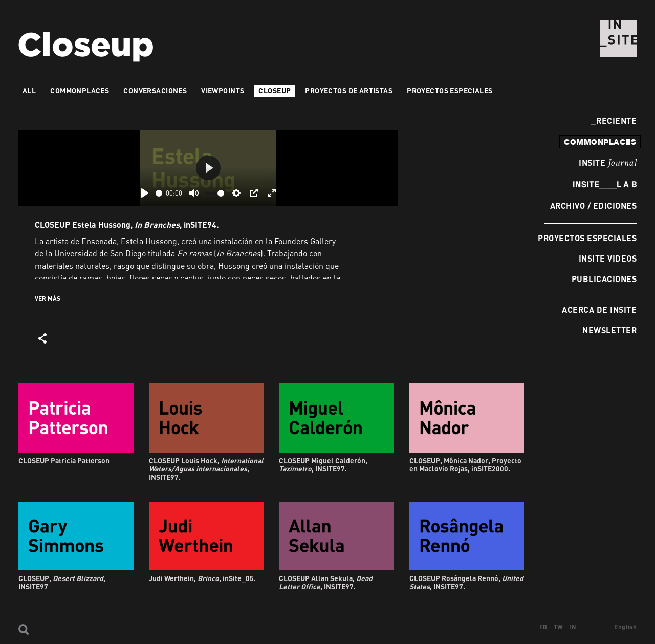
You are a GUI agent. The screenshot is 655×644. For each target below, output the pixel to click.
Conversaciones (155, 90)
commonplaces (600, 142)
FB (543, 627)
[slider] (159, 193)
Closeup (275, 90)
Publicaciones (604, 279)
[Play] (145, 193)
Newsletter (609, 330)
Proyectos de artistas (349, 90)
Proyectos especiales (587, 238)
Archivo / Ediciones (593, 206)
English (625, 627)
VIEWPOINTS (223, 90)
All (29, 90)
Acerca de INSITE (599, 309)
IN (573, 627)
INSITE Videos (608, 258)
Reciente (614, 121)
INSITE (608, 163)
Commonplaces (80, 90)
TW (559, 627)
